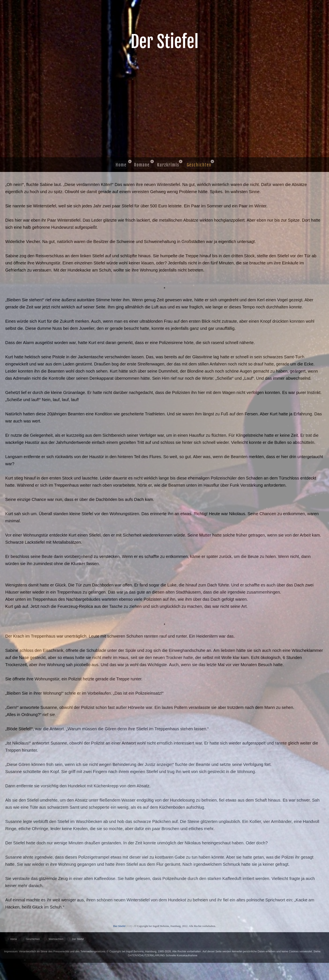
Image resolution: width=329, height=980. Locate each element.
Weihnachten (56, 939)
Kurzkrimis (168, 165)
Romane (142, 165)
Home (121, 165)
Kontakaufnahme (187, 955)
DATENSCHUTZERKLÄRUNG (146, 955)
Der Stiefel (78, 939)
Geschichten (199, 165)
